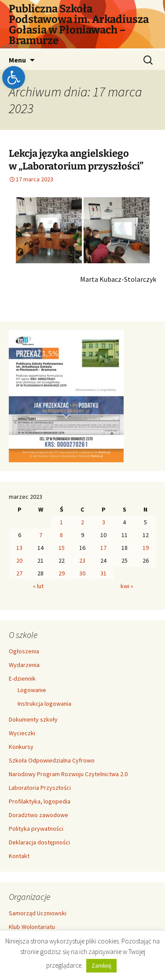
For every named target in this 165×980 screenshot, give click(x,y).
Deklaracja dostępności (39, 842)
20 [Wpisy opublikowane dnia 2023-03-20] (19, 560)
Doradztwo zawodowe (38, 815)
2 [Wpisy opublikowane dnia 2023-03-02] (82, 522)
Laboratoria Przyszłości (40, 788)
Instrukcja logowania (44, 704)
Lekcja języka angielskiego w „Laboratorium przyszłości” (76, 160)
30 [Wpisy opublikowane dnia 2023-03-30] (82, 573)
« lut (38, 586)
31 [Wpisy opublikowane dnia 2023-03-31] (103, 573)
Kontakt (19, 856)
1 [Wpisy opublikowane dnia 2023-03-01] (61, 522)
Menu (17, 60)
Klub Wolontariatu (32, 927)
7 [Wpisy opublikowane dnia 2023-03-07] (41, 535)
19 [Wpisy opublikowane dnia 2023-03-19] (146, 548)
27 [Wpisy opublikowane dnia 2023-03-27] (19, 573)
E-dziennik (22, 678)
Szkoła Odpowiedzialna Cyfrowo (52, 760)
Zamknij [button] (101, 966)
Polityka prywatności (36, 829)
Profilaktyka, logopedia (40, 801)
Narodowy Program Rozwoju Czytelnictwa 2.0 (68, 774)
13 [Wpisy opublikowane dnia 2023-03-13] (19, 548)
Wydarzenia (24, 665)
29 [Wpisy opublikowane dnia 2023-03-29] (62, 573)
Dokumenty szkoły (33, 719)
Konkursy (21, 747)
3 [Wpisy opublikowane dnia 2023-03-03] (104, 522)
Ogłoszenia (24, 651)
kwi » (127, 586)
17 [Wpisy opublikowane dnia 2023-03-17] (103, 548)
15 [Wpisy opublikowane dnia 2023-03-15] (62, 548)
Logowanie (32, 690)
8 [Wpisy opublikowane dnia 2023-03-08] (61, 535)
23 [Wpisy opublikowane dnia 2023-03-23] (82, 560)
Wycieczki (22, 733)
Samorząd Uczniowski (38, 913)
